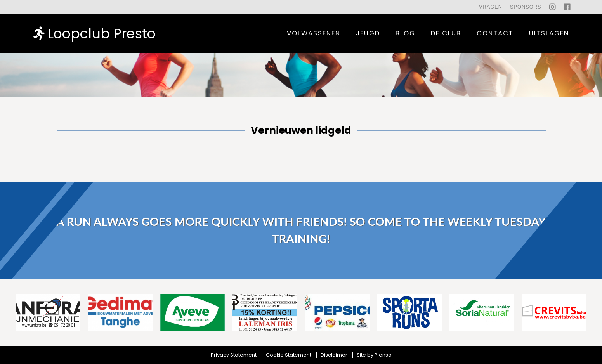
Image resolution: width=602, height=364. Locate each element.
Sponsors (526, 7)
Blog (405, 33)
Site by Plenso (374, 355)
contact (495, 33)
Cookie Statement (289, 355)
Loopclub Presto (95, 33)
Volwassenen (314, 33)
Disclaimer (334, 355)
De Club (446, 33)
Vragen (491, 7)
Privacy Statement (234, 355)
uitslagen (549, 33)
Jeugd (368, 33)
